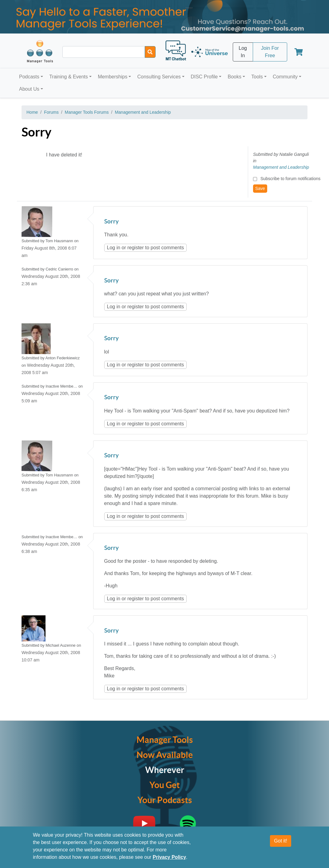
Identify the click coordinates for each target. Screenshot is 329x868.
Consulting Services (159, 77)
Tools (257, 77)
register (135, 248)
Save (260, 188)
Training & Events (69, 77)
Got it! (281, 841)
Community (285, 77)
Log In (243, 52)
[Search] (150, 52)
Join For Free (270, 52)
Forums (51, 112)
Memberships (113, 77)
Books (235, 77)
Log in (114, 248)
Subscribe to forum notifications (290, 179)
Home (32, 112)
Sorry (111, 222)
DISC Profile (204, 77)
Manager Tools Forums (87, 112)
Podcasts (29, 77)
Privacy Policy (170, 857)
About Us (29, 89)
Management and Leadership (143, 112)
